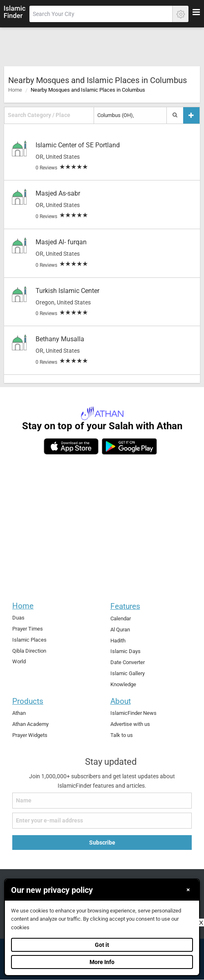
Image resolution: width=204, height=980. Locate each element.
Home (15, 90)
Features (125, 606)
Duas (18, 618)
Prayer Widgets (30, 735)
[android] (129, 446)
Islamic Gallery (128, 673)
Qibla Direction (29, 651)
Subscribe (102, 843)
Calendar (121, 618)
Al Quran (120, 630)
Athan (19, 713)
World (19, 661)
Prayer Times (28, 629)
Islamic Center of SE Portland (78, 145)
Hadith (118, 641)
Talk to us (122, 735)
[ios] (71, 446)
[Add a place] (191, 115)
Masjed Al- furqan (61, 242)
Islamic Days (126, 651)
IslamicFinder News (133, 713)
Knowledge (123, 684)
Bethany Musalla (60, 339)
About (121, 701)
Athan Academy (30, 724)
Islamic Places (29, 640)
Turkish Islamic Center (67, 291)
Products (28, 701)
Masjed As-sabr (58, 193)
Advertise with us (130, 724)
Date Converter (128, 662)
